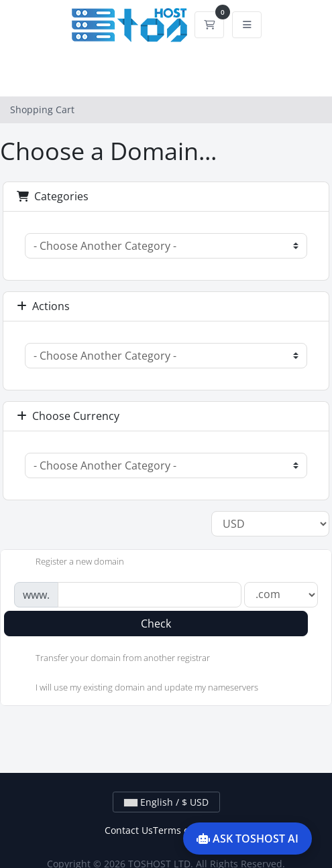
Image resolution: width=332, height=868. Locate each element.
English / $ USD (166, 802)
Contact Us (129, 830)
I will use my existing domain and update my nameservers (136, 689)
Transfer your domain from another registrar (112, 659)
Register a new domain (69, 563)
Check (156, 624)
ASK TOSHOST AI (247, 839)
